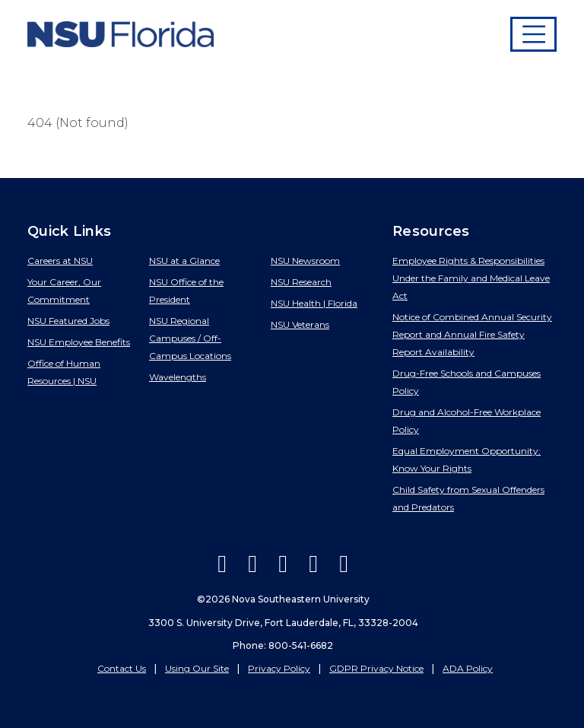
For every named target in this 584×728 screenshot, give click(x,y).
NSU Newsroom (305, 261)
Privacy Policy (279, 668)
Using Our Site (197, 668)
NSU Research (301, 282)
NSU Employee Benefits (79, 342)
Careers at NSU (60, 261)
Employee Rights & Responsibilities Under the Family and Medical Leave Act (471, 278)
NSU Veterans (300, 324)
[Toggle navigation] (534, 34)
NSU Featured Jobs (68, 321)
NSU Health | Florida (314, 303)
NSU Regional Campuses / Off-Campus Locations (190, 338)
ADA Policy (468, 668)
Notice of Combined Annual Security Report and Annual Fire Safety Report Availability (472, 334)
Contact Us (122, 668)
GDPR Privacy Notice (376, 668)
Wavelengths (178, 377)
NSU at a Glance (184, 261)
